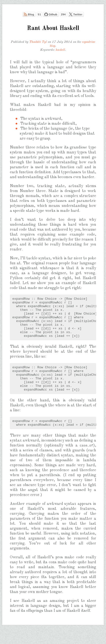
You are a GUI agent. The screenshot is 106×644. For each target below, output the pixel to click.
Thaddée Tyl (38, 42)
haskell (60, 50)
